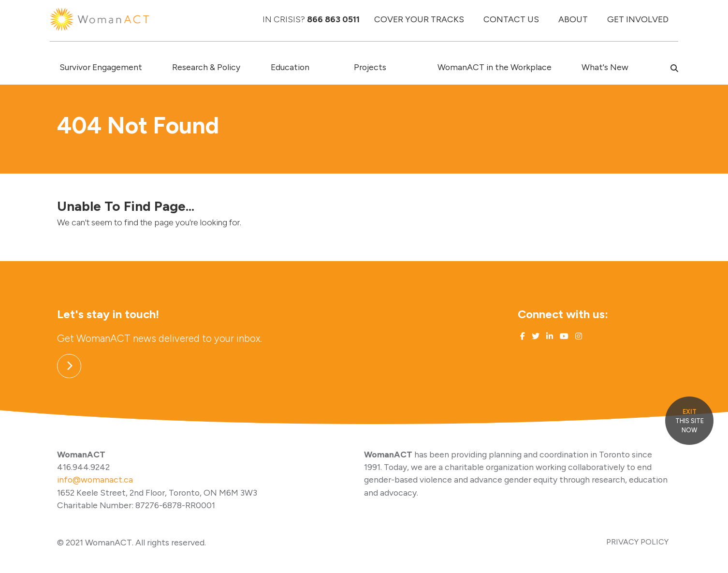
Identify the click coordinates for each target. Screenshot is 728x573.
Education (290, 67)
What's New (605, 67)
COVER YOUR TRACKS (419, 19)
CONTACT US (511, 19)
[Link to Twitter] (535, 336)
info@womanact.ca (95, 479)
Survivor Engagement (101, 67)
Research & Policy (206, 67)
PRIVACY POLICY (637, 542)
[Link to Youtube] (563, 336)
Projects (370, 67)
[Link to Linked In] (549, 336)
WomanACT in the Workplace (495, 67)
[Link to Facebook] (523, 336)
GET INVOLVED (638, 19)
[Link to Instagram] (578, 336)
